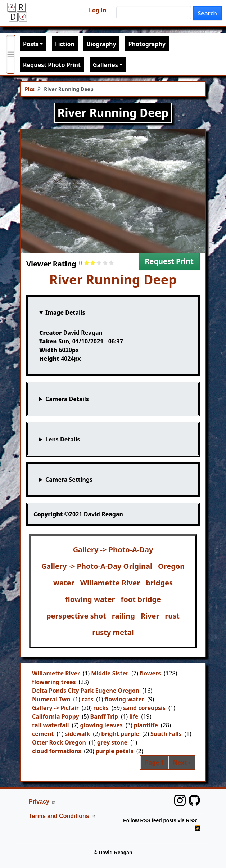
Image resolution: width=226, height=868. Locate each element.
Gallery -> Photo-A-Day (113, 550)
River (150, 616)
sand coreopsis (144, 708)
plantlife (146, 725)
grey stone (112, 742)
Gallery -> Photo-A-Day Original (97, 566)
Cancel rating (81, 263)
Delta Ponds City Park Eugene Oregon (86, 691)
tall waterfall (50, 725)
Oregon (171, 566)
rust (172, 616)
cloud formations (56, 751)
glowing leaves (101, 725)
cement (43, 734)
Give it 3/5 (99, 263)
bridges (159, 583)
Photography (147, 44)
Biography (101, 44)
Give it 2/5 (93, 263)
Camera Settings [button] (69, 480)
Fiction (65, 44)
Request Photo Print (52, 65)
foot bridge (141, 599)
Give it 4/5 (105, 263)
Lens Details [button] (63, 439)
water (64, 583)
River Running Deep (113, 280)
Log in (98, 10)
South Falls (166, 734)
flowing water (90, 599)
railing (123, 616)
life (134, 716)
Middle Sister (110, 673)
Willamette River (110, 583)
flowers (150, 673)
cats (87, 699)
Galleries (105, 65)
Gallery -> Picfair (55, 708)
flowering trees (54, 682)
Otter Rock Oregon (59, 742)
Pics (30, 89)
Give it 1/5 (87, 263)
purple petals (114, 751)
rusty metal (113, 632)
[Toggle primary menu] (11, 54)
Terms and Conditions (62, 816)
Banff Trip (104, 716)
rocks (101, 708)
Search (207, 13)
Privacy (42, 802)
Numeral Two (51, 699)
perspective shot (76, 616)
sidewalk (77, 734)
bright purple (120, 734)
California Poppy (56, 716)
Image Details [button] (65, 312)
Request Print (169, 261)
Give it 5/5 (111, 263)
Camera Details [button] (67, 399)
